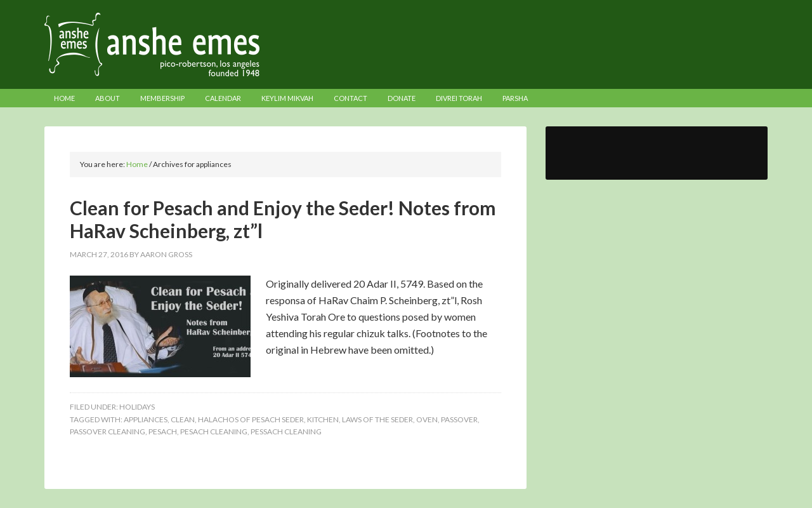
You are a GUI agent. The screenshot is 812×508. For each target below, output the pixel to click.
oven (427, 419)
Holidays (137, 407)
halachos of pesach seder (251, 419)
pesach (163, 431)
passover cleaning (108, 431)
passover (459, 419)
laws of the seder (377, 419)
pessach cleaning (286, 431)
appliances (146, 419)
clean (183, 419)
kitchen (323, 419)
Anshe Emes (406, 44)
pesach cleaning (214, 431)
